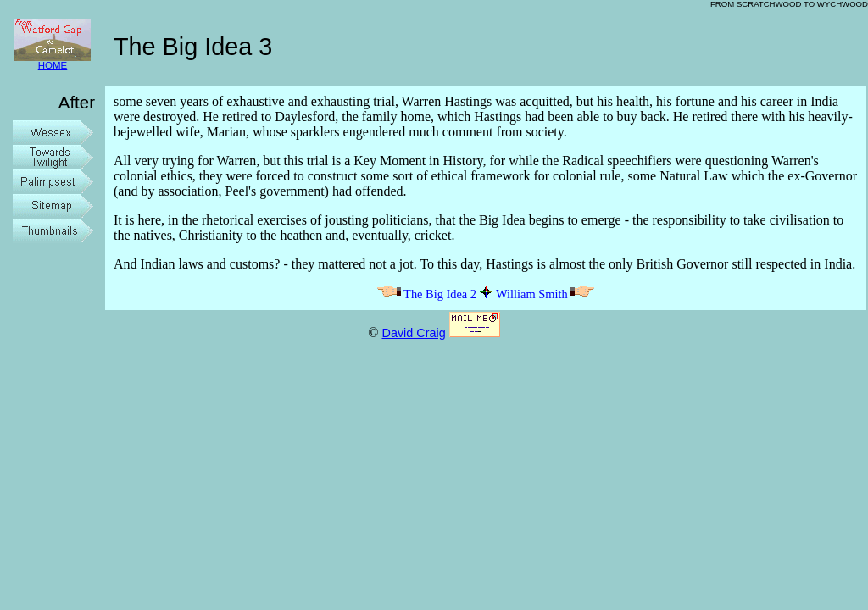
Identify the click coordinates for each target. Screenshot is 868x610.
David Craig (413, 333)
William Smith (545, 294)
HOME (53, 61)
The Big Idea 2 (426, 294)
